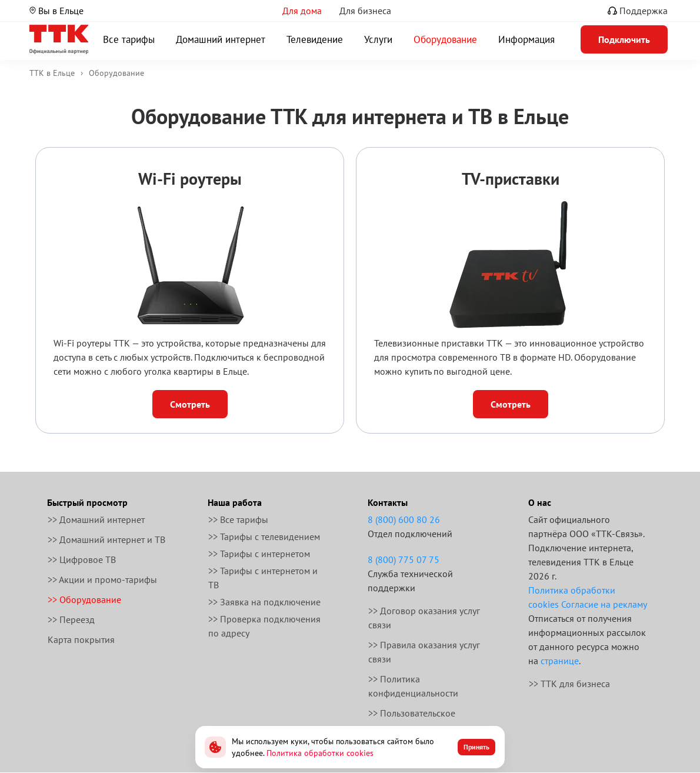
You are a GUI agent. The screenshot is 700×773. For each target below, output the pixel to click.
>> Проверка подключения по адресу (264, 626)
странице (560, 661)
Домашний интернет (221, 39)
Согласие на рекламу (604, 604)
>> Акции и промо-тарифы (102, 579)
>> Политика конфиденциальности (413, 686)
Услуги (378, 39)
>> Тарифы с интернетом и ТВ (263, 578)
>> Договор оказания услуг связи (424, 618)
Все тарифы (129, 39)
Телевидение (315, 39)
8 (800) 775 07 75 (404, 559)
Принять (476, 747)
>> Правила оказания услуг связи (424, 652)
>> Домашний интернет (96, 519)
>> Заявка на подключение (264, 602)
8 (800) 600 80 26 (404, 519)
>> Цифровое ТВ (82, 559)
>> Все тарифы (238, 519)
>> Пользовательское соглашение (412, 720)
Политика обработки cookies (320, 753)
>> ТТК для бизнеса (569, 684)
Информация (526, 39)
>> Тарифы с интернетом (259, 554)
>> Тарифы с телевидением (264, 537)
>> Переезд (71, 619)
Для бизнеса (365, 11)
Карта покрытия (81, 639)
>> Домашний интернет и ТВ (106, 539)
